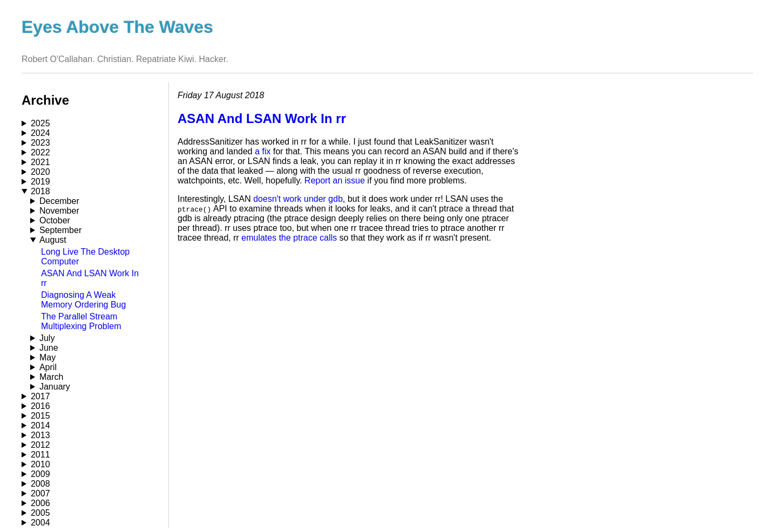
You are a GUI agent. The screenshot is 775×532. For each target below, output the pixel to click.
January (55, 387)
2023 (40, 143)
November (59, 211)
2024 (40, 133)
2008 (40, 484)
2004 (40, 523)
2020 (40, 172)
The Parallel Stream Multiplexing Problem (81, 321)
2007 (40, 493)
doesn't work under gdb (298, 199)
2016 (40, 406)
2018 (40, 191)
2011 (40, 455)
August (53, 240)
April (48, 367)
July (47, 338)
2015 (40, 416)
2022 (40, 152)
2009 (40, 474)
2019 (40, 182)
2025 (40, 123)
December (59, 201)
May (47, 357)
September (60, 230)
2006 (40, 503)
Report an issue (335, 180)
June (49, 348)
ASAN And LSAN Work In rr (262, 118)
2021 (40, 162)
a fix (263, 151)
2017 (40, 396)
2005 (40, 513)
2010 (40, 464)
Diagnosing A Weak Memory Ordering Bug (83, 300)
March (51, 377)
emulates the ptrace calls (289, 238)
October (55, 220)
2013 (40, 435)
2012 (40, 445)
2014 (40, 425)
